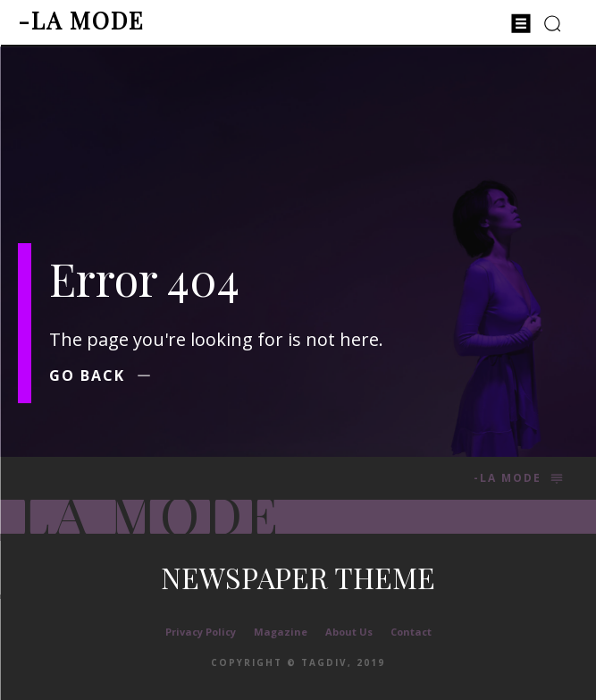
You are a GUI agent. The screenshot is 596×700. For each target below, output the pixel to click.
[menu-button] (521, 23)
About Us (349, 632)
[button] (553, 23)
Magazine (281, 632)
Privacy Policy (201, 632)
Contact (411, 632)
